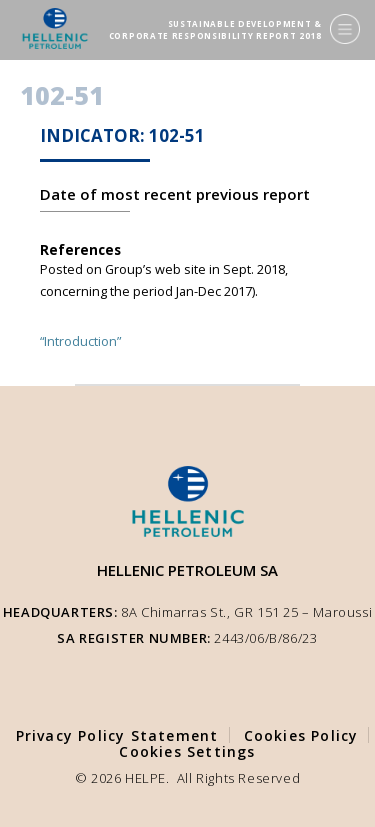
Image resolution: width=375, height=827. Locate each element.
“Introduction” (80, 341)
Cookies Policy (301, 735)
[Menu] (345, 29)
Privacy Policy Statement (117, 735)
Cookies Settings (187, 751)
